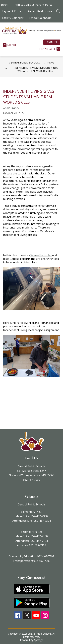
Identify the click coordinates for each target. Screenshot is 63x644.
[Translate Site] (49, 49)
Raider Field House (40, 11)
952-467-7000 (32, 480)
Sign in (52, 42)
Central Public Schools (24, 63)
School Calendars (40, 18)
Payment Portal (12, 11)
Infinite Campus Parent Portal (33, 5)
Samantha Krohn (41, 255)
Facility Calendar (13, 18)
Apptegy (38, 640)
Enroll (4, 5)
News (51, 63)
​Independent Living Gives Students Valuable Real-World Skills (35, 69)
